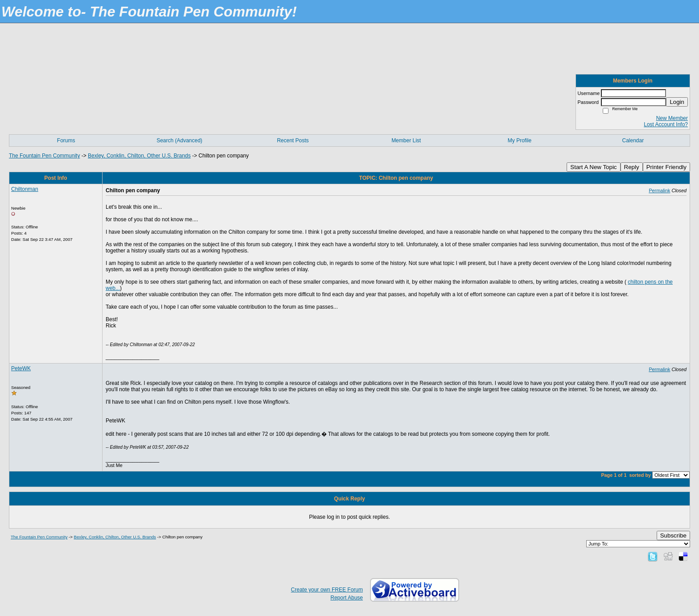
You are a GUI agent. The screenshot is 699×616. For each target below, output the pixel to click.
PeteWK (21, 368)
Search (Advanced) (179, 141)
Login (677, 102)
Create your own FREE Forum (327, 590)
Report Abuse (347, 598)
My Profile (520, 141)
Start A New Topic (593, 167)
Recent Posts (293, 141)
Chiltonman (25, 189)
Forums (66, 141)
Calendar (633, 141)
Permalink (659, 190)
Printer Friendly (666, 167)
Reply (632, 167)
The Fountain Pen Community (44, 156)
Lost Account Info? (666, 124)
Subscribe (673, 535)
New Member (672, 118)
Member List (406, 141)
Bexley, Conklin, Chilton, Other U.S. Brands (139, 156)
